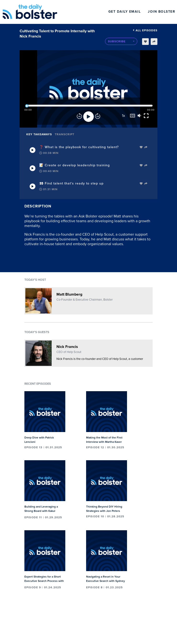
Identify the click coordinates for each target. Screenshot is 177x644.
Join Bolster (161, 12)
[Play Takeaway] (33, 150)
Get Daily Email (125, 12)
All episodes (145, 30)
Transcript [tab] (65, 134)
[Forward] (98, 117)
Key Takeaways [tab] (39, 134)
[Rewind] (79, 117)
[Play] (88, 117)
